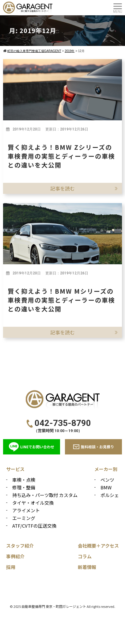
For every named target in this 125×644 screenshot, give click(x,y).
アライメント (26, 510)
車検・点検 (24, 480)
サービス (15, 469)
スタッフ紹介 (20, 546)
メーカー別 (106, 469)
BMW (106, 487)
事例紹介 (15, 556)
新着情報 (87, 567)
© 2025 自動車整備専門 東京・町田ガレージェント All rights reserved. (63, 606)
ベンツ (107, 480)
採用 (11, 567)
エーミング (24, 518)
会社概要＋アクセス (98, 546)
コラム (85, 556)
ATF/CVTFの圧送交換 (34, 526)
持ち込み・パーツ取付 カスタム (45, 495)
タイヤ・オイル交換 (33, 503)
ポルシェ (110, 495)
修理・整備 (24, 487)
